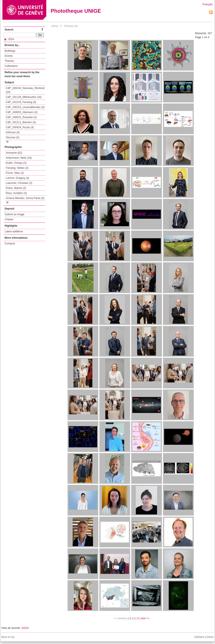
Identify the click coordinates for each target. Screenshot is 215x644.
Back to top (8, 637)
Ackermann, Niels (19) (19, 158)
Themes (9, 61)
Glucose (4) (13, 137)
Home (55, 26)
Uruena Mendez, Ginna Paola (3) (25, 198)
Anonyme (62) (14, 153)
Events (9, 56)
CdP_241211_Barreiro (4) (21, 122)
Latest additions (14, 231)
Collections (11, 66)
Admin (210, 637)
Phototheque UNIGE (76, 11)
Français (208, 4)
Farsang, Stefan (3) (17, 168)
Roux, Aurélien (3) (16, 193)
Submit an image (14, 214)
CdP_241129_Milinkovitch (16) (24, 97)
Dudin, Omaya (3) (16, 163)
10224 (25, 628)
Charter (9, 219)
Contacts (10, 244)
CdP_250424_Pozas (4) (20, 127)
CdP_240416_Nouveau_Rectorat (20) (25, 90)
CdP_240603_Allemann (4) (22, 112)
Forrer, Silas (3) (15, 173)
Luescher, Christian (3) (19, 183)
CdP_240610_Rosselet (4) (21, 117)
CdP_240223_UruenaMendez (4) (25, 107)
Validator (199, 637)
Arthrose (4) (13, 132)
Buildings (10, 51)
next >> (145, 618)
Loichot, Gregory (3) (17, 178)
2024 (9, 39)
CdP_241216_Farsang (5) (21, 102)
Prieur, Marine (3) (16, 188)
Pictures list (71, 26)
